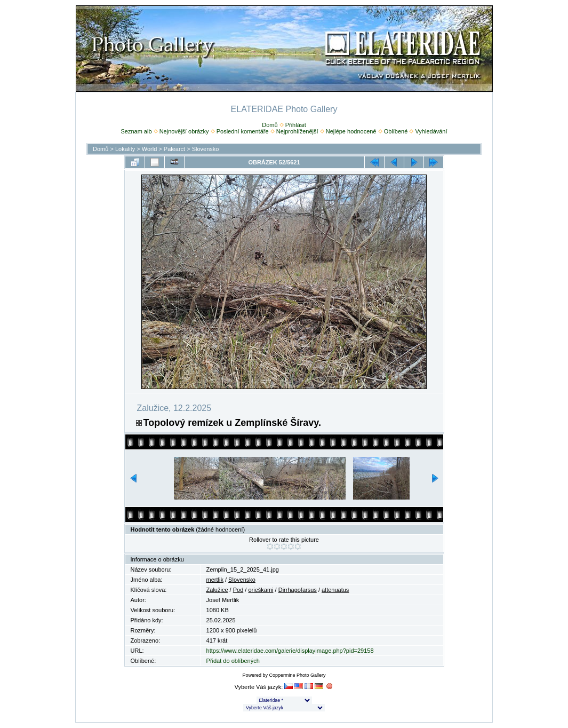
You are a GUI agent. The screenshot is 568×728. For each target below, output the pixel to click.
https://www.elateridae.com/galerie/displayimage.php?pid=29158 (290, 651)
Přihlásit (296, 125)
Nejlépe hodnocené (351, 131)
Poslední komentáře (243, 131)
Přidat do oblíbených (233, 661)
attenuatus (335, 590)
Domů (270, 125)
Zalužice (217, 590)
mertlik (215, 580)
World (150, 149)
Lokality (125, 149)
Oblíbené (396, 131)
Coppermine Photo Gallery (297, 675)
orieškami (261, 590)
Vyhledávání (431, 131)
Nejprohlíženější (297, 131)
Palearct (174, 149)
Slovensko (206, 149)
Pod (238, 590)
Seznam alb (136, 131)
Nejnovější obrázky (184, 131)
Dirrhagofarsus (298, 590)
